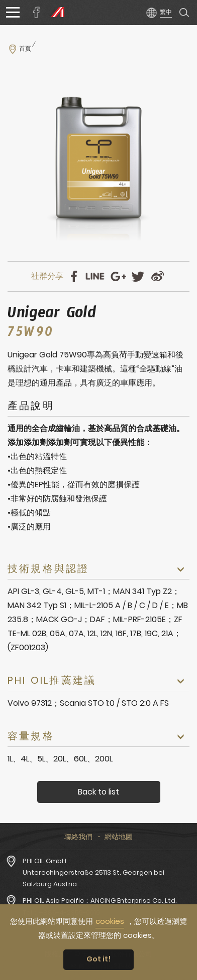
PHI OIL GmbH (44, 861)
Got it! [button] (99, 959)
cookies (110, 921)
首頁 (25, 49)
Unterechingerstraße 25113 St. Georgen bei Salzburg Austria (93, 878)
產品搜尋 (184, 13)
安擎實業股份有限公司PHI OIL (96, 13)
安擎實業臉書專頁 (37, 13)
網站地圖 (119, 837)
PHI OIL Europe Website (55, 13)
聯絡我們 (78, 837)
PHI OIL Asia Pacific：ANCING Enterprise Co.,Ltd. (100, 901)
